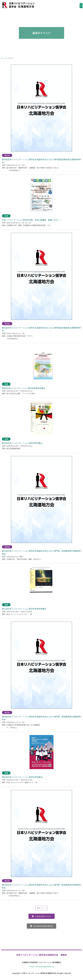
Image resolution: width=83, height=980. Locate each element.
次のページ (41, 908)
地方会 (7, 155)
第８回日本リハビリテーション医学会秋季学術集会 (24, 609)
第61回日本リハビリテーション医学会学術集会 (22, 777)
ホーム (4, 58)
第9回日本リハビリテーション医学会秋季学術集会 (24, 388)
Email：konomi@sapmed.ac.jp (42, 966)
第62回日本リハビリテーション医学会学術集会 (22, 443)
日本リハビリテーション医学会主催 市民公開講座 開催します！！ (32, 220)
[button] (81, 6)
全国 (6, 216)
